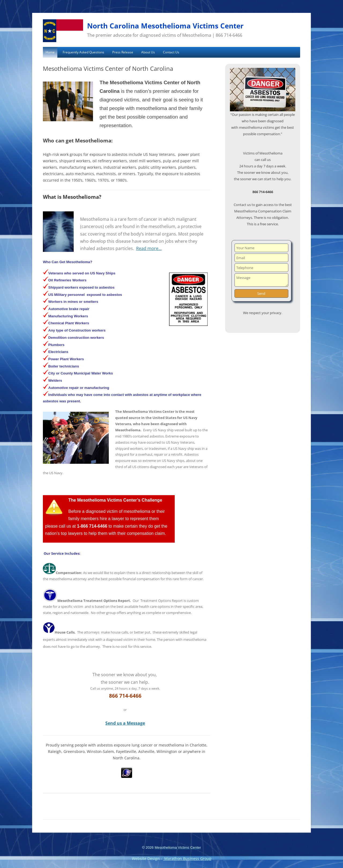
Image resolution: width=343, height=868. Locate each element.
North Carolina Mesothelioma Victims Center (165, 26)
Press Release (123, 52)
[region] (263, 90)
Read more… (149, 248)
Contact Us (171, 52)
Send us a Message (125, 723)
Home (50, 52)
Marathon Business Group (187, 858)
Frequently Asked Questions (83, 52)
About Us (148, 52)
